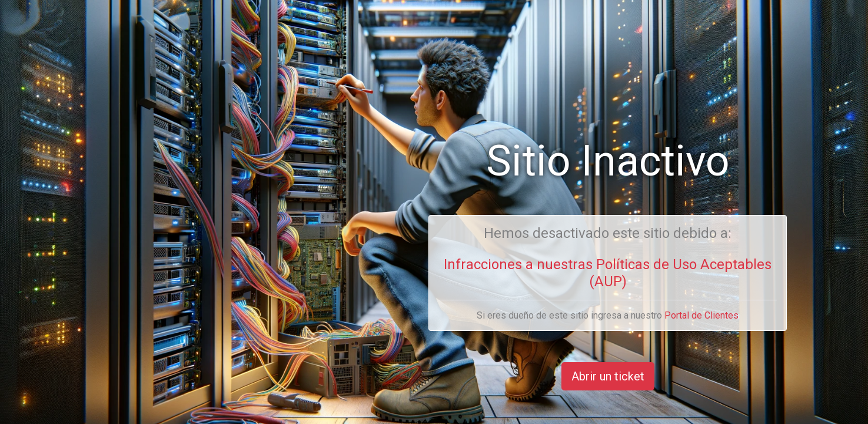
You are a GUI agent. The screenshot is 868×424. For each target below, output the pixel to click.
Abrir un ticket (608, 376)
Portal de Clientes (701, 315)
